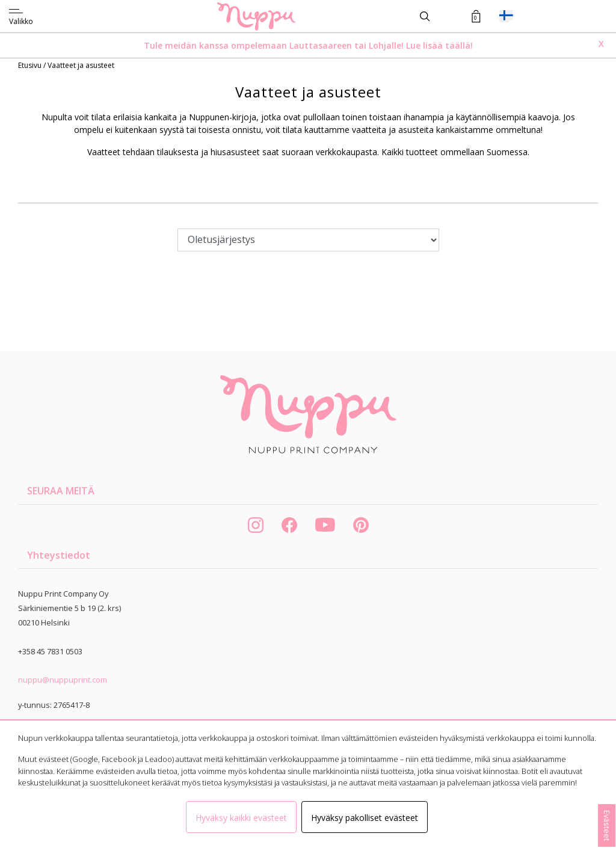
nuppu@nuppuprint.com (63, 680)
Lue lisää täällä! (439, 45)
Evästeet (607, 825)
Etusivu (31, 65)
